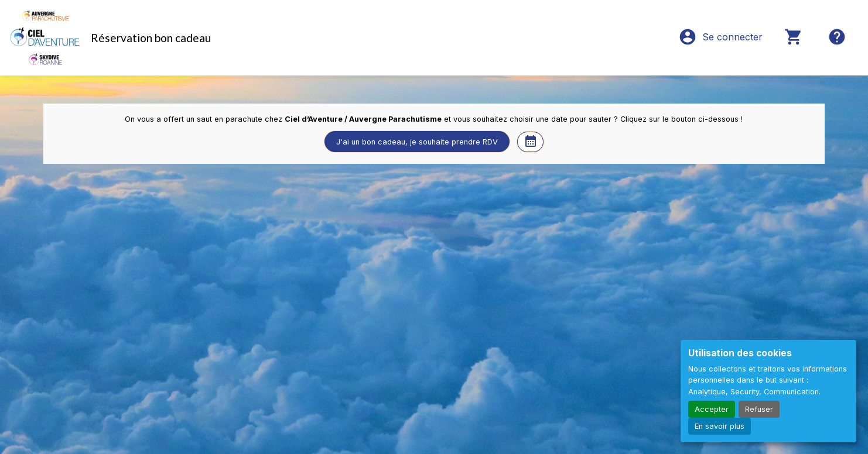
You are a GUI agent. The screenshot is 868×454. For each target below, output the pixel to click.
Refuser (759, 409)
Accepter (712, 409)
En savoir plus (720, 426)
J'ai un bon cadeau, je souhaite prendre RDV (417, 142)
